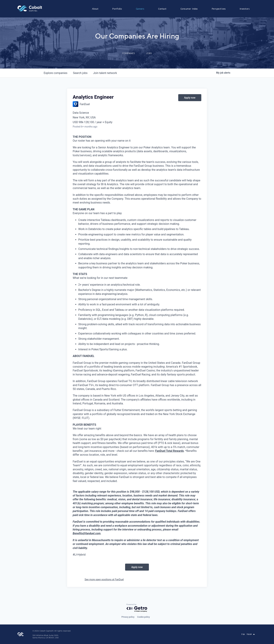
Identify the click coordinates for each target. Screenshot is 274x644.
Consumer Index (189, 9)
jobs (80, 73)
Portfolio (117, 9)
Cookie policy (143, 617)
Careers (140, 9)
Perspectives (219, 9)
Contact (162, 9)
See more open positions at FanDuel (104, 579)
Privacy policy (128, 617)
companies (55, 73)
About (95, 9)
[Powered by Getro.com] (137, 608)
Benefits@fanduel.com (87, 533)
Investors (245, 9)
